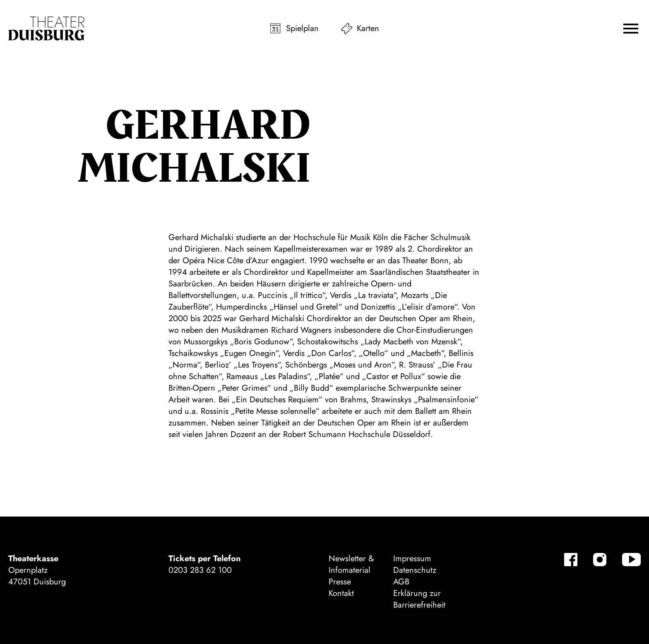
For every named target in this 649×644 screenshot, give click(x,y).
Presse (340, 582)
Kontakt (341, 593)
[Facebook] (571, 560)
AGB (401, 582)
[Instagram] (600, 560)
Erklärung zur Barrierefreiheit (419, 599)
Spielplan (302, 28)
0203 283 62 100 (200, 570)
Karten (368, 28)
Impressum (412, 559)
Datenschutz (415, 570)
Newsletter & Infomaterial (351, 564)
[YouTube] (631, 560)
